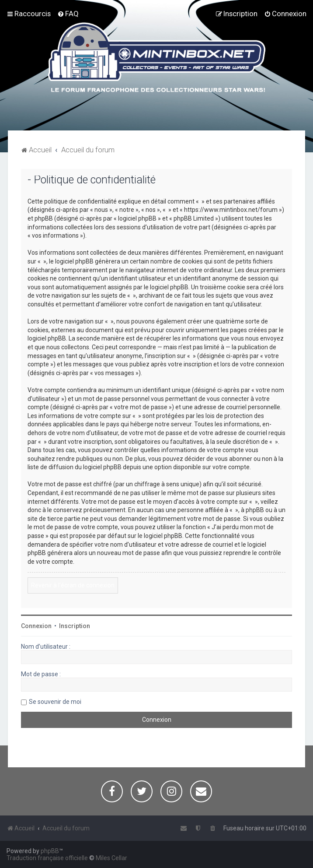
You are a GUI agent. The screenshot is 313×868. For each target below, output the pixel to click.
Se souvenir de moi (55, 702)
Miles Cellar (111, 858)
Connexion (36, 626)
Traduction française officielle (47, 858)
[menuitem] (68, 14)
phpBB (50, 851)
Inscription (75, 626)
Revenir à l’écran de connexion (73, 585)
